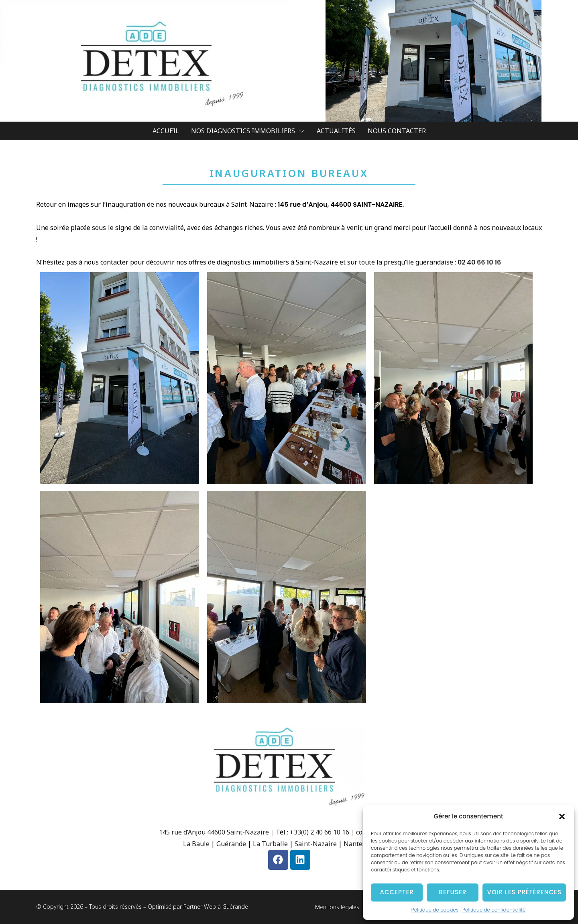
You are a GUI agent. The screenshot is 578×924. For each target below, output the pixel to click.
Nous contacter (397, 131)
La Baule (196, 844)
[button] (562, 816)
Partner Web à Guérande (216, 907)
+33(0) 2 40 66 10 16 (320, 832)
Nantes (355, 844)
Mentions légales (337, 907)
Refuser (453, 892)
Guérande (231, 844)
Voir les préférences (524, 892)
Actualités (336, 131)
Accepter (397, 892)
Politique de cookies (435, 910)
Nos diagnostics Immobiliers (248, 131)
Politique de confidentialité (494, 910)
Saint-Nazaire (316, 844)
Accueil (166, 131)
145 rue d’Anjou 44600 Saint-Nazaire (214, 832)
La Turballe (270, 844)
